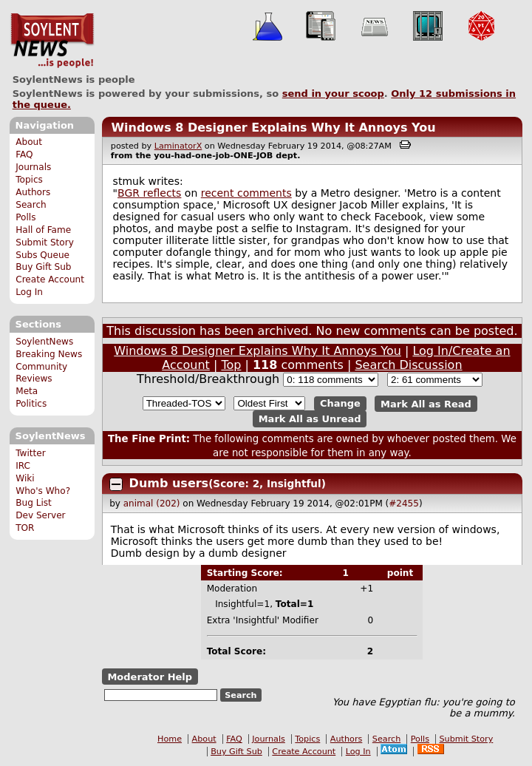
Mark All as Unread (310, 419)
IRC (23, 466)
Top (231, 365)
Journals (33, 167)
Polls (25, 217)
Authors (33, 192)
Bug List (34, 503)
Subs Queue (42, 255)
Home (170, 739)
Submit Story (45, 243)
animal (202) (152, 504)
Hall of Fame (43, 230)
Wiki (25, 478)
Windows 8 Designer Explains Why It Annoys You (273, 128)
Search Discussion (408, 365)
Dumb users (169, 483)
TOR (25, 528)
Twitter (30, 453)
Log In (29, 292)
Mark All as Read (426, 403)
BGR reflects (149, 193)
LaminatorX (178, 146)
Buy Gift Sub (43, 267)
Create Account (50, 279)
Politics (31, 404)
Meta (27, 391)
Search (31, 205)
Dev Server (40, 515)
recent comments (246, 193)
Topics (29, 180)
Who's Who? (43, 491)
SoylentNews (52, 41)
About (29, 142)
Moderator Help (150, 677)
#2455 (404, 504)
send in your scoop (333, 94)
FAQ (24, 155)
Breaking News (49, 354)
